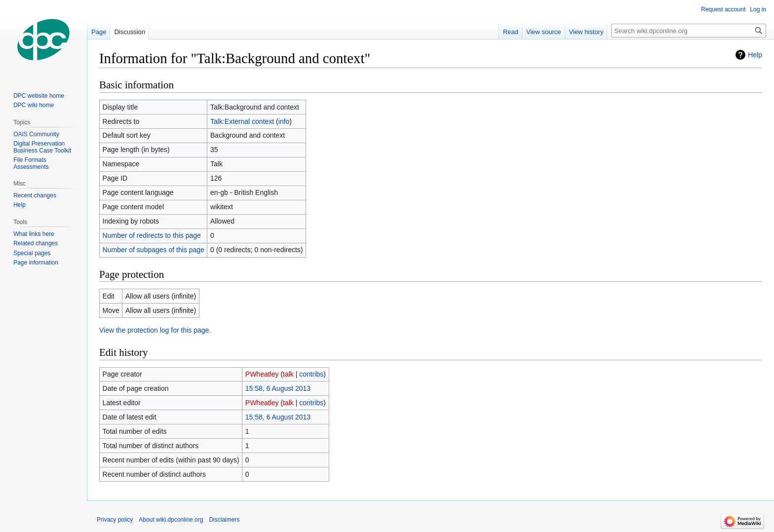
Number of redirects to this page (152, 235)
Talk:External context (242, 121)
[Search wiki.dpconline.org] (689, 31)
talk (288, 374)
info (284, 121)
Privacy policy (115, 520)
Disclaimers (224, 520)
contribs (311, 374)
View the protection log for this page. (155, 330)
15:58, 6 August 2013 (278, 388)
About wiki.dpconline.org (171, 520)
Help (755, 55)
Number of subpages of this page (154, 250)
